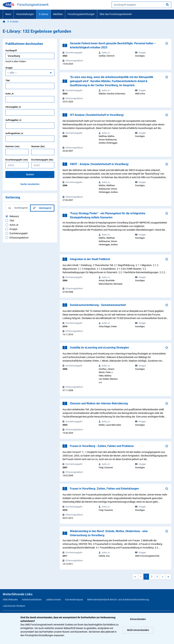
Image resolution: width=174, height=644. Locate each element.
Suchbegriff (11, 51)
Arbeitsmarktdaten (32, 600)
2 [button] (152, 577)
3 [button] (157, 577)
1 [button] (146, 577)
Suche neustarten (30, 184)
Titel (8, 80)
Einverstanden (138, 619)
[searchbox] (141, 5)
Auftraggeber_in (13, 120)
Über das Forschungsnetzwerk (116, 14)
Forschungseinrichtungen (81, 14)
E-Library (43, 14)
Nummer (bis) (38, 146)
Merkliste (58, 14)
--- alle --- (12, 73)
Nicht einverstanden (138, 630)
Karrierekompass (74, 600)
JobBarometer (53, 600)
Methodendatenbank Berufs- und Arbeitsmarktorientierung (118, 600)
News (8, 14)
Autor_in (10, 94)
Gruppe (9, 68)
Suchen (30, 174)
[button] (163, 577)
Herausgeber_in (13, 107)
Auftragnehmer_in (14, 133)
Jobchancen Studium (14, 606)
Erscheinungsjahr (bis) (42, 160)
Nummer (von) (12, 146)
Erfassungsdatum (19, 238)
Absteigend (42, 208)
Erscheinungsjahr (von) (17, 160)
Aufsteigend (18, 208)
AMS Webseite (10, 600)
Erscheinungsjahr (19, 233)
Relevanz (14, 216)
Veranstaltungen (25, 14)
